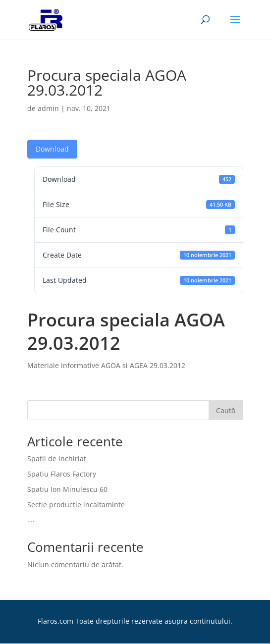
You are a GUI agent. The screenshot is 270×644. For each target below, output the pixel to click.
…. (31, 519)
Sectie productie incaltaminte (76, 505)
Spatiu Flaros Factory (62, 474)
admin (48, 108)
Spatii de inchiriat (57, 458)
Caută (226, 410)
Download (52, 149)
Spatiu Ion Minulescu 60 (67, 489)
